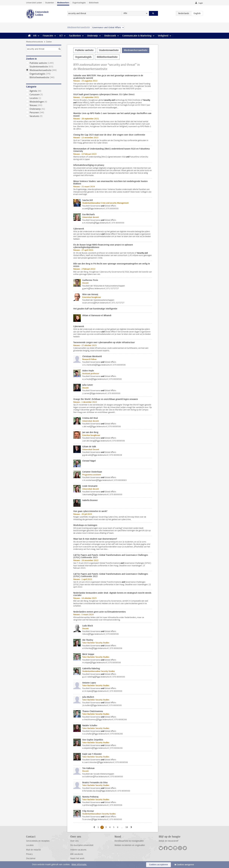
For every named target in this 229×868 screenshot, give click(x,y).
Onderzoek (110, 36)
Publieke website (44, 63)
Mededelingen (44, 102)
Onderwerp (44, 109)
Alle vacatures (77, 854)
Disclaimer (31, 858)
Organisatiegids (79, 3)
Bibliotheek (94, 3)
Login (201, 3)
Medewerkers (63, 3)
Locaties (44, 98)
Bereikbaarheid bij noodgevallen (129, 841)
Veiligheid (163, 36)
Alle (125, 13)
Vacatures (44, 116)
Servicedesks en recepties (38, 841)
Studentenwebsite (44, 67)
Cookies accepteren (158, 865)
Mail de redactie (33, 850)
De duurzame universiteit (82, 845)
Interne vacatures (78, 850)
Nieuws (44, 105)
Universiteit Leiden (34, 3)
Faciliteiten (75, 36)
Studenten (50, 3)
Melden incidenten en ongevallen (130, 845)
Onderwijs (92, 36)
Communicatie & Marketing (137, 36)
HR (35, 36)
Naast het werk (77, 858)
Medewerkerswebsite (34, 42)
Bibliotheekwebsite (44, 77)
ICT (61, 36)
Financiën (48, 36)
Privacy (29, 854)
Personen (44, 113)
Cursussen (44, 95)
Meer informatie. (79, 864)
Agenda (44, 91)
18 (127, 827)
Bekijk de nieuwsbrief (169, 841)
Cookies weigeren (185, 865)
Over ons (74, 841)
